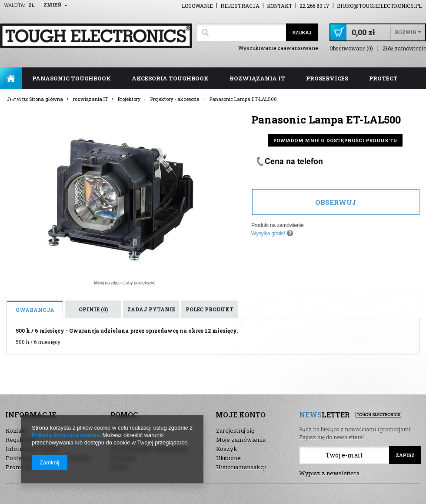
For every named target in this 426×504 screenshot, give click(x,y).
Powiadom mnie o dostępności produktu (335, 140)
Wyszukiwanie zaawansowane (278, 48)
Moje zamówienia (241, 440)
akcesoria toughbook (170, 78)
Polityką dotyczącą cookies (65, 435)
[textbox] (241, 32)
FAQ (17, 100)
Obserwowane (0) (351, 48)
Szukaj (302, 33)
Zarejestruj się (235, 431)
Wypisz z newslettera (329, 473)
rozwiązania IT (257, 78)
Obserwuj (336, 202)
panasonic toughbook (72, 78)
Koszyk (227, 449)
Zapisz (405, 455)
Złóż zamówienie (404, 48)
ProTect (383, 78)
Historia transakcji (241, 467)
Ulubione (228, 458)
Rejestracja (240, 6)
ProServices (327, 78)
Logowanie (197, 6)
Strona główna (11, 78)
